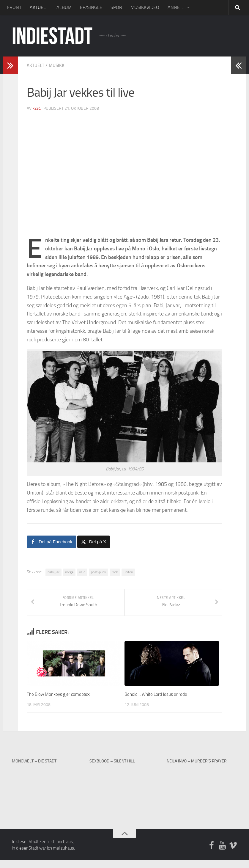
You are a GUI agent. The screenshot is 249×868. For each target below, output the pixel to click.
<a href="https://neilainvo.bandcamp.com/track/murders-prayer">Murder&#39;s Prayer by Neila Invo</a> (202, 794)
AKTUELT (39, 7)
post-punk (99, 572)
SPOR (116, 7)
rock (115, 572)
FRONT (14, 7)
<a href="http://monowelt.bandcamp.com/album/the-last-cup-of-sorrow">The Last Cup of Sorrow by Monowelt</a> (47, 794)
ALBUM (64, 7)
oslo (82, 572)
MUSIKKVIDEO (145, 7)
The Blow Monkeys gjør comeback (63, 701)
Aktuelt (36, 65)
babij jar (53, 572)
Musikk (58, 65)
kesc (37, 108)
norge (69, 572)
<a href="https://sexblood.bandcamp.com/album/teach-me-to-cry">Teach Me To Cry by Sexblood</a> (124, 794)
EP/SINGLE (91, 7)
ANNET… (176, 7)
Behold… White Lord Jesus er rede (161, 701)
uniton (128, 572)
